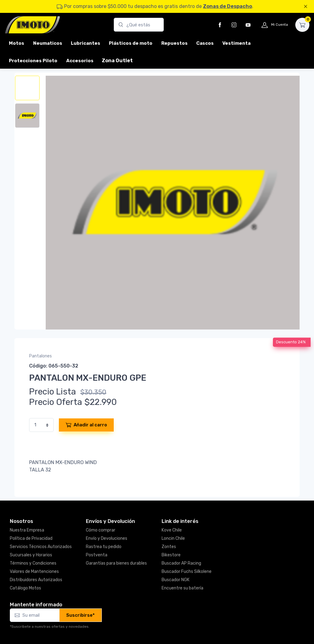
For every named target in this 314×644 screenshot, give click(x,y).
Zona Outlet (117, 61)
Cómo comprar (101, 530)
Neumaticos (48, 43)
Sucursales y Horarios (31, 555)
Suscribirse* (80, 615)
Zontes (169, 547)
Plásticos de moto (131, 43)
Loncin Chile (173, 538)
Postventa (97, 555)
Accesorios (80, 61)
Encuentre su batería (182, 588)
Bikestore (171, 555)
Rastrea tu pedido (104, 547)
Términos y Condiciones (33, 563)
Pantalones (40, 356)
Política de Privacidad (31, 538)
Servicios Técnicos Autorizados (41, 547)
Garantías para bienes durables (116, 563)
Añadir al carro (86, 425)
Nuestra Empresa (27, 530)
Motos (17, 43)
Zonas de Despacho (228, 6)
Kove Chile (172, 530)
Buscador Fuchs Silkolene (187, 572)
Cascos (205, 43)
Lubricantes (86, 43)
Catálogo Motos (25, 588)
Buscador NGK (176, 580)
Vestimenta (236, 43)
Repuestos (174, 43)
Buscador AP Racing (181, 563)
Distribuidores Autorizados (36, 580)
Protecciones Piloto (33, 61)
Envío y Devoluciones (107, 538)
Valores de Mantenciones (34, 572)
